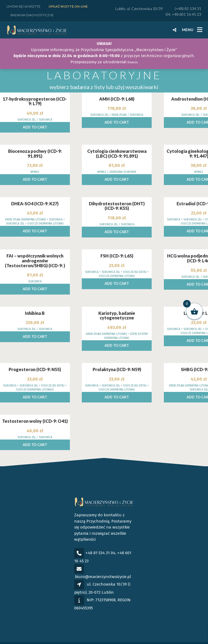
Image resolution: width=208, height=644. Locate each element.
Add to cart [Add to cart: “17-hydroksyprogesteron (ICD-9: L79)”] (35, 110)
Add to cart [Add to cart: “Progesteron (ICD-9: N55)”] (35, 379)
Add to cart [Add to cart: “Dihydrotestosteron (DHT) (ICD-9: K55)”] (117, 214)
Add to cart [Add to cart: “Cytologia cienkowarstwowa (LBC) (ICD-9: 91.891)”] (117, 162)
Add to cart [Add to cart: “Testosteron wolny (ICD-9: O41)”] (35, 427)
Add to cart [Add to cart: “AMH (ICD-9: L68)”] (117, 105)
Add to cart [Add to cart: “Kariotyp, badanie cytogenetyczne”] (117, 328)
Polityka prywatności (37, 637)
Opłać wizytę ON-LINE (68, 6)
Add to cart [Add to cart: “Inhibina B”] (35, 319)
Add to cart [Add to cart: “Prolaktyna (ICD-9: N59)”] (117, 379)
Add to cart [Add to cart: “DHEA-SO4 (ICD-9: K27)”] (35, 213)
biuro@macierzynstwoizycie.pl (103, 559)
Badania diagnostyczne (32, 15)
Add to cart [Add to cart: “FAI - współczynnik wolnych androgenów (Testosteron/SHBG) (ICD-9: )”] (35, 271)
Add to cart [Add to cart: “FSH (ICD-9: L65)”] (117, 266)
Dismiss (133, 62)
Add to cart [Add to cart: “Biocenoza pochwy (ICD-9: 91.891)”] (35, 162)
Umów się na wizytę (23, 6)
